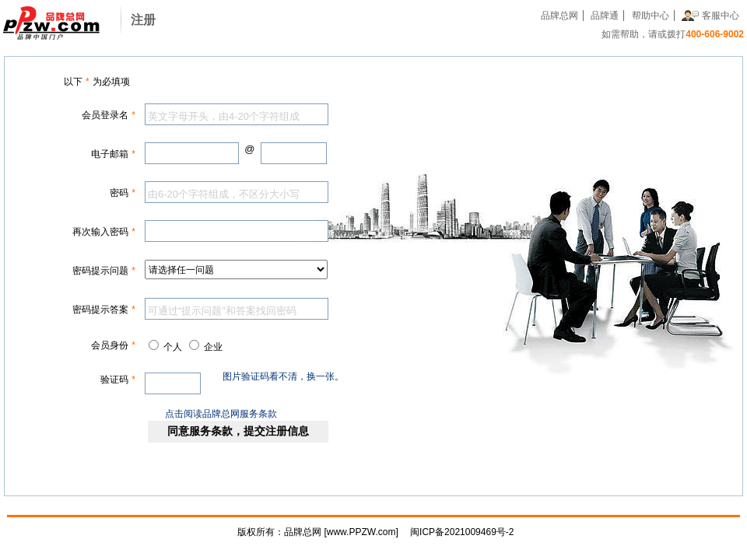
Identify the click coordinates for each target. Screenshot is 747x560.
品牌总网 (559, 16)
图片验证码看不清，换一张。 (283, 376)
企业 (213, 347)
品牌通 (605, 16)
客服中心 (721, 16)
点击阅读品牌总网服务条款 (221, 414)
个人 (173, 347)
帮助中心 (651, 16)
